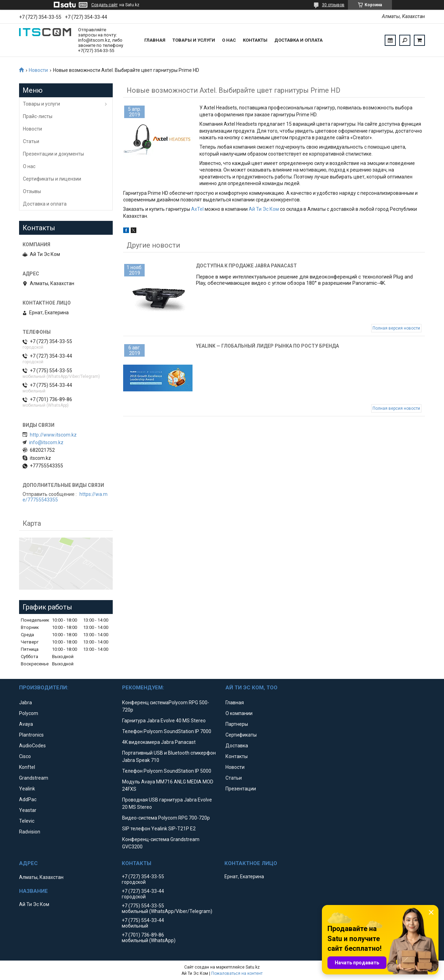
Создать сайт (104, 5)
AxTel (197, 209)
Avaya (26, 724)
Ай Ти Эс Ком (264, 209)
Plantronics (31, 735)
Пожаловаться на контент (237, 973)
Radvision (30, 832)
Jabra (25, 703)
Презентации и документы (53, 154)
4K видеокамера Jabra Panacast (159, 742)
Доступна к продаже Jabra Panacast (246, 266)
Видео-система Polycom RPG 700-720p (166, 818)
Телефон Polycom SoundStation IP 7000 (167, 731)
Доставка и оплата (298, 40)
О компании (239, 713)
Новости (38, 70)
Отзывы (32, 191)
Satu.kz (253, 967)
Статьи (31, 141)
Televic (27, 821)
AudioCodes (32, 746)
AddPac (28, 799)
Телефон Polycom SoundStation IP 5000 (167, 771)
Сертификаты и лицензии (52, 179)
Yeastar (28, 810)
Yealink (27, 789)
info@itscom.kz (46, 442)
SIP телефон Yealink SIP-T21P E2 (159, 829)
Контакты (255, 40)
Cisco (25, 756)
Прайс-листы (38, 116)
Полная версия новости (396, 328)
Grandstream (34, 778)
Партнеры (237, 724)
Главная (155, 40)
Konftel (27, 767)
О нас (229, 40)
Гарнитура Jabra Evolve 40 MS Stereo (164, 721)
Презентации (241, 789)
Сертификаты (241, 735)
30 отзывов (333, 5)
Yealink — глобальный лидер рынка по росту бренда (267, 346)
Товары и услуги (194, 40)
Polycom (29, 713)
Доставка (237, 746)
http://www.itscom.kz (53, 435)
